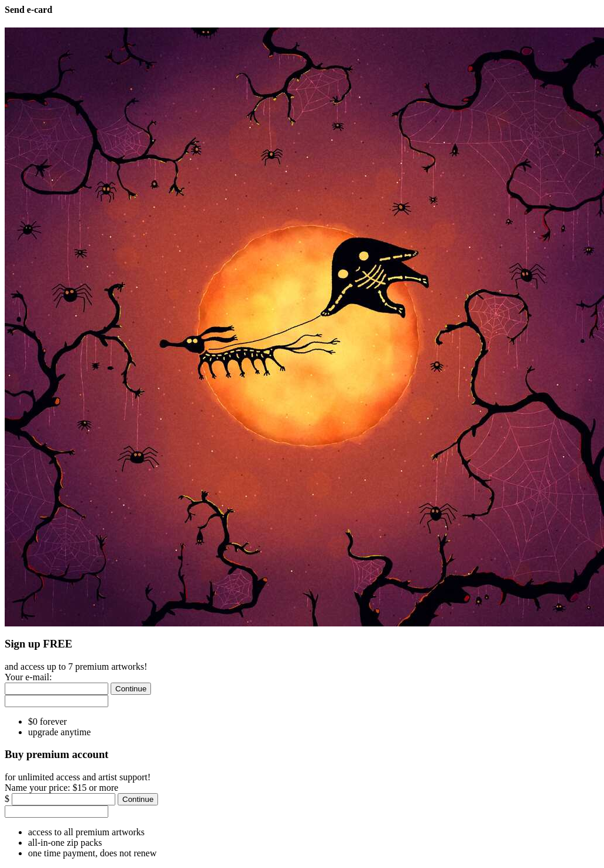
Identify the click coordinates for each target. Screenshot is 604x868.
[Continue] (131, 689)
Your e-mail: (28, 677)
